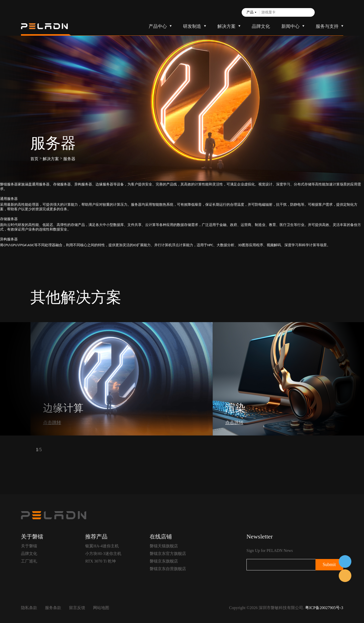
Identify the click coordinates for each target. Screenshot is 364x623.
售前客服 (345, 576)
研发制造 (192, 26)
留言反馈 (77, 608)
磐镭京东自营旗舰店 (168, 569)
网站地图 (101, 608)
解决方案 (226, 26)
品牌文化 (261, 26)
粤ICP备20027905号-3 (324, 608)
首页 (34, 159)
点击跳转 (52, 423)
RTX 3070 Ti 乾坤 (100, 561)
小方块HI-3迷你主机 (103, 554)
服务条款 (53, 608)
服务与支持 (327, 26)
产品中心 (158, 26)
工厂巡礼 (29, 561)
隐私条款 (29, 608)
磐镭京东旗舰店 (164, 561)
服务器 (69, 159)
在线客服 (345, 562)
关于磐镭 (29, 546)
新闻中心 (290, 26)
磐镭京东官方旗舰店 (168, 554)
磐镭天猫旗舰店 (164, 546)
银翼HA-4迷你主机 (102, 546)
